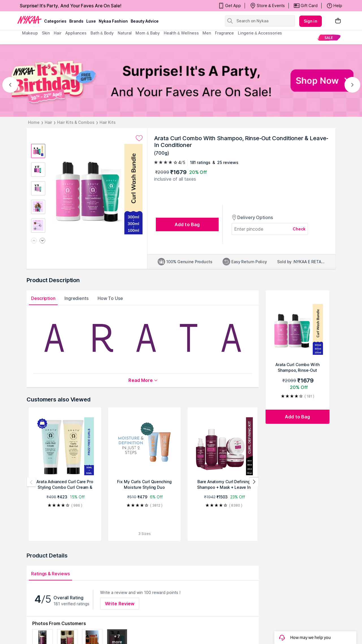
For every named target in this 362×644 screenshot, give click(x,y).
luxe (91, 21)
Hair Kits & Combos (76, 122)
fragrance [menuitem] (224, 33)
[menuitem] (329, 37)
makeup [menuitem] (30, 33)
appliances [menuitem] (76, 33)
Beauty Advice (145, 21)
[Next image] (42, 241)
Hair (49, 122)
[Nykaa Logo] (29, 20)
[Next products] (254, 482)
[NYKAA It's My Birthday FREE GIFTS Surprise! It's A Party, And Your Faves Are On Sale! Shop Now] (181, 81)
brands (76, 21)
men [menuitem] (207, 33)
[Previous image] (34, 241)
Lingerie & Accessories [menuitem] (260, 33)
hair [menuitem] (58, 33)
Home (34, 122)
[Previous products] (31, 482)
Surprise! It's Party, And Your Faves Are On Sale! (71, 6)
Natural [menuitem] (125, 33)
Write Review (120, 604)
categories (55, 21)
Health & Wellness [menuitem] (181, 33)
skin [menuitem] (46, 33)
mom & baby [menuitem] (147, 33)
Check (299, 229)
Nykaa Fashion (113, 21)
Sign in (311, 21)
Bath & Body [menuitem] (102, 33)
